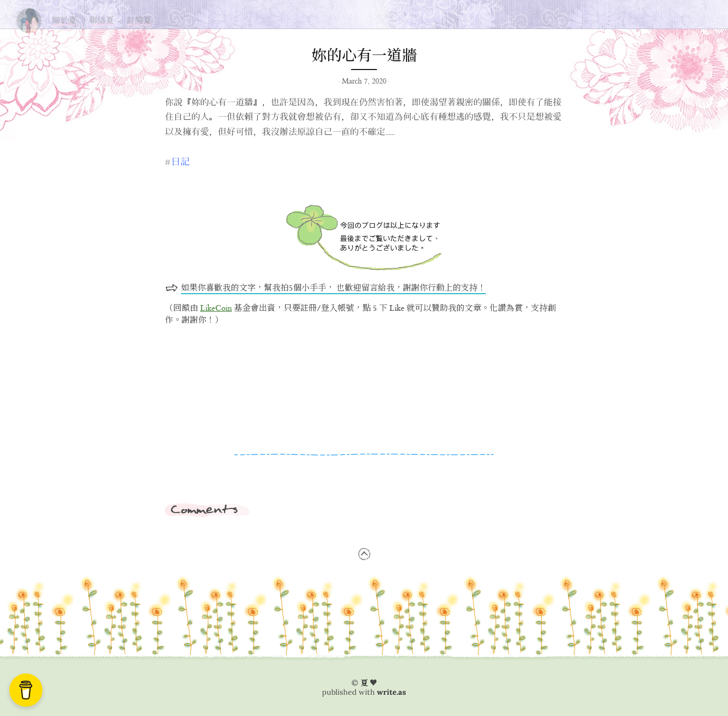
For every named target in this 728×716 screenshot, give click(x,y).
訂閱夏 (139, 20)
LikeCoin (216, 308)
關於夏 (64, 20)
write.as (391, 692)
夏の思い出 (29, 18)
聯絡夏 (102, 20)
